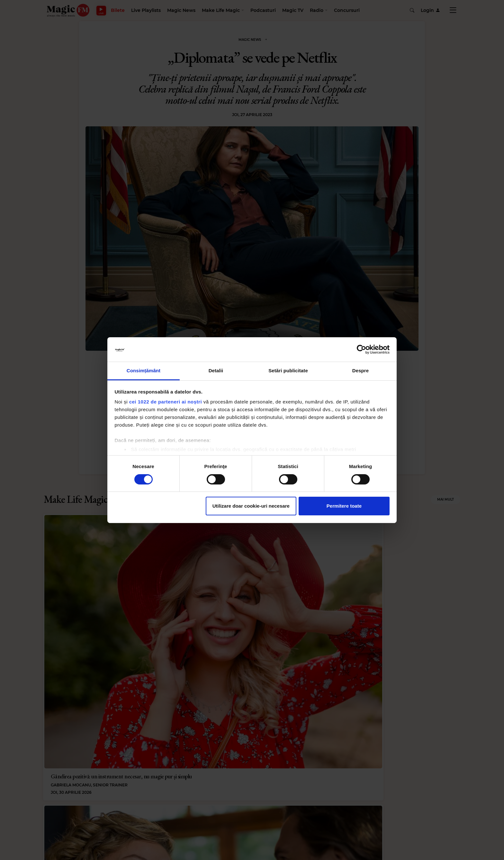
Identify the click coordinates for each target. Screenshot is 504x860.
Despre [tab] (360, 371)
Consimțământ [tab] (144, 371)
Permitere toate (344, 506)
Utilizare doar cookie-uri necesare (251, 506)
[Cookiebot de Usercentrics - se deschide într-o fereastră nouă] (361, 349)
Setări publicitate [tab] (288, 371)
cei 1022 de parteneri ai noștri (166, 402)
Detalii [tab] (216, 371)
